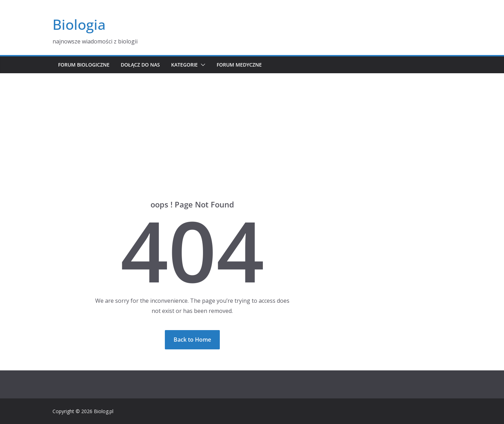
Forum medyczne (239, 65)
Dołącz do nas (140, 65)
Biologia (79, 24)
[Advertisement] (252, 126)
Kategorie (184, 65)
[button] (202, 65)
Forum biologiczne (84, 65)
